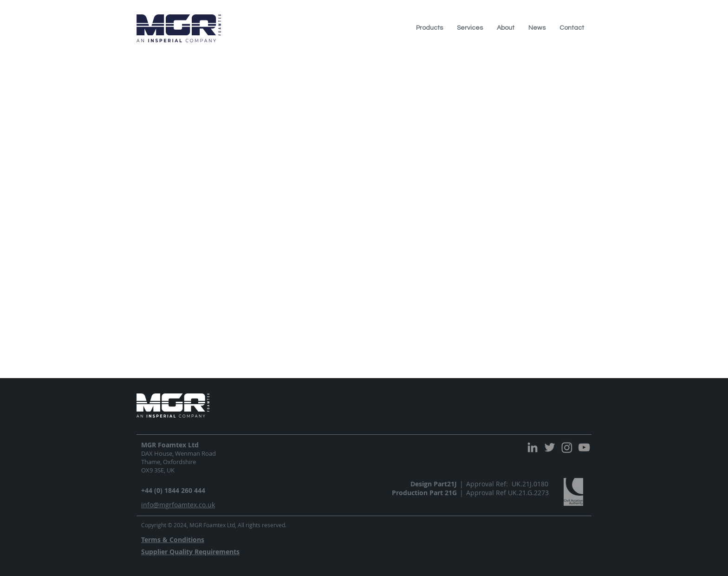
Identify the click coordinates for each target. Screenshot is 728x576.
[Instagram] (567, 447)
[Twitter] (550, 447)
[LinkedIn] (533, 447)
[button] (429, 28)
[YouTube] (584, 447)
